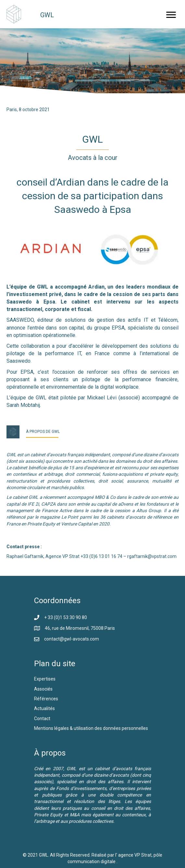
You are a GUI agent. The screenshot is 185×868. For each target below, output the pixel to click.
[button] (171, 15)
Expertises (45, 679)
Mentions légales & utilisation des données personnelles (91, 728)
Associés (44, 689)
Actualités (44, 708)
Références (47, 699)
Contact (42, 719)
